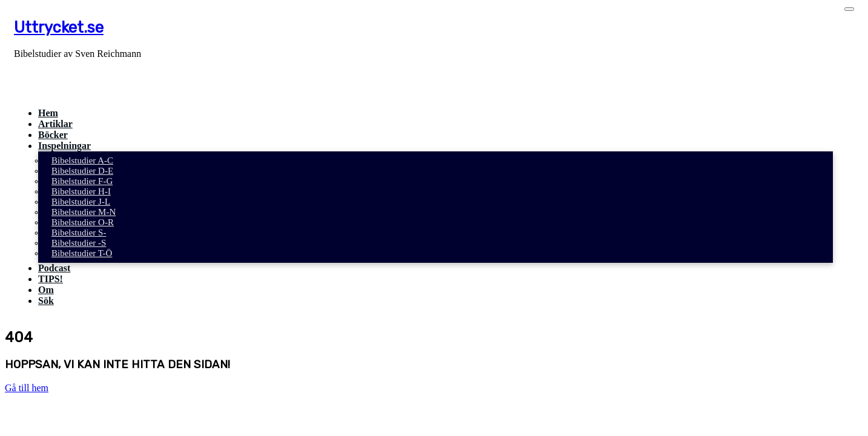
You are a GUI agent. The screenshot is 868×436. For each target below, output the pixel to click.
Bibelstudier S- (79, 233)
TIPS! (51, 279)
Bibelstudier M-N (84, 212)
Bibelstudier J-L (81, 202)
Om (46, 290)
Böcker (53, 135)
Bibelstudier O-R (83, 222)
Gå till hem (27, 388)
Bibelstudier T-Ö (82, 253)
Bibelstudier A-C (82, 160)
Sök (46, 301)
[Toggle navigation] (849, 9)
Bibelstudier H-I (81, 191)
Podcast (54, 268)
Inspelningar (64, 146)
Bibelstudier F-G (82, 181)
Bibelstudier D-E (82, 171)
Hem (48, 113)
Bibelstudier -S (79, 243)
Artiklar (55, 124)
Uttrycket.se (59, 27)
